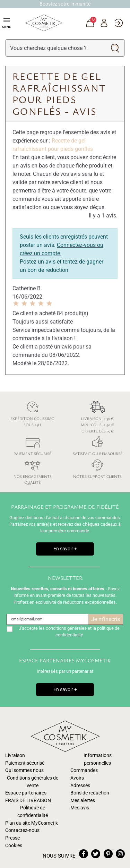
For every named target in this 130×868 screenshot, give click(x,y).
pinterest (108, 854)
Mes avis (80, 808)
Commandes (84, 770)
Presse (12, 838)
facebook (84, 854)
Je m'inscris (106, 619)
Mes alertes (83, 801)
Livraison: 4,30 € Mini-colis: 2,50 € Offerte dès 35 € (98, 416)
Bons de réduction (90, 793)
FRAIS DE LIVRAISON (28, 801)
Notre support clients (98, 468)
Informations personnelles (98, 759)
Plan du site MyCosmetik (32, 823)
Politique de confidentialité (33, 812)
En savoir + (65, 549)
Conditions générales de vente (33, 782)
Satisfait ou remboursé (98, 445)
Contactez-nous (22, 830)
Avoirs (77, 778)
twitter (96, 854)
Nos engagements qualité (33, 471)
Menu (7, 23)
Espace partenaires (26, 793)
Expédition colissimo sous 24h (33, 413)
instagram (120, 854)
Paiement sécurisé (33, 445)
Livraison (15, 755)
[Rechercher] (56, 48)
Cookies (14, 846)
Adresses (80, 786)
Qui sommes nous (24, 770)
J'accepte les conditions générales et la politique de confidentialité (69, 631)
